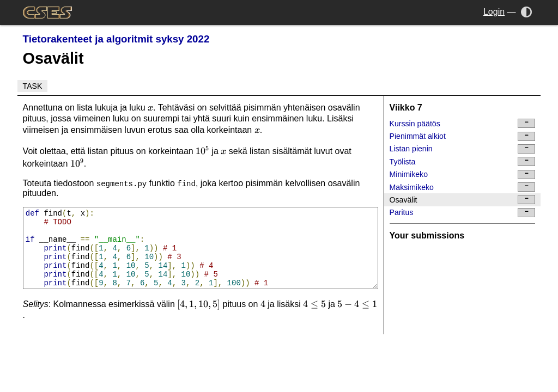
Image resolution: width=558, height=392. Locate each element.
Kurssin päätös (463, 123)
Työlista (463, 161)
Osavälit (463, 200)
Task (33, 86)
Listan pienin (463, 149)
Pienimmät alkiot (463, 136)
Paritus (463, 213)
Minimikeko (463, 174)
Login (494, 12)
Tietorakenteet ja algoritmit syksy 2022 (116, 39)
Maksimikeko (463, 187)
